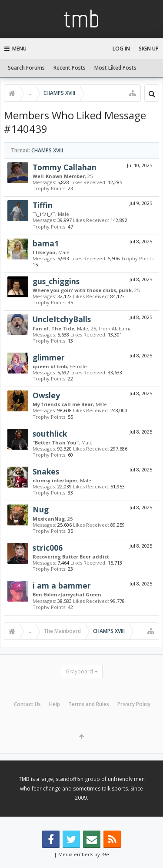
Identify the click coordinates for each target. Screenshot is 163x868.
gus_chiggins (56, 281)
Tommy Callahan (65, 167)
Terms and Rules (89, 704)
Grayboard (79, 671)
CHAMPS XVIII (47, 150)
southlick (50, 434)
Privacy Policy (134, 704)
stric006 (48, 548)
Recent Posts (70, 68)
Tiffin (43, 205)
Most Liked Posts (115, 68)
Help (55, 704)
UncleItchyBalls (62, 319)
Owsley (46, 395)
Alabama (122, 328)
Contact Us (27, 704)
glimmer (49, 357)
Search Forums (26, 68)
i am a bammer (62, 585)
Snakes (46, 471)
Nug (41, 509)
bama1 (46, 243)
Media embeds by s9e (84, 854)
